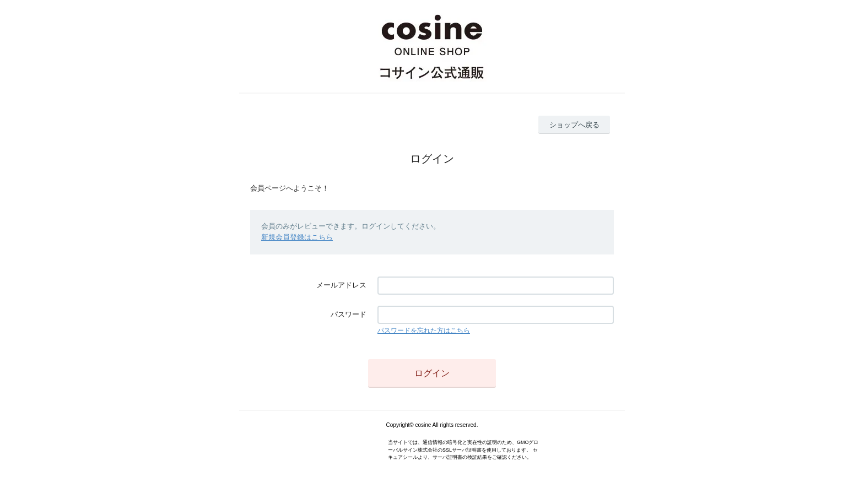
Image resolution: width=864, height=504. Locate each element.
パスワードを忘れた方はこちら (424, 330)
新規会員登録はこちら (297, 237)
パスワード (349, 314)
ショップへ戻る (574, 125)
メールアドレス (341, 285)
